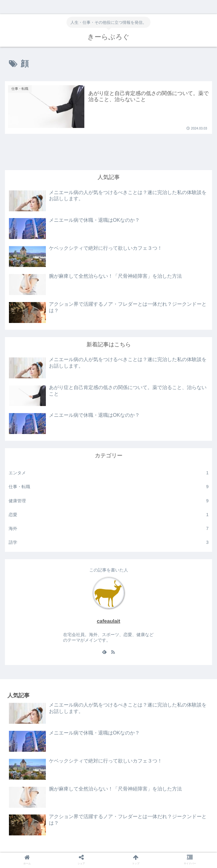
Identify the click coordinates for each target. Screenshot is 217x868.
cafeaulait (108, 621)
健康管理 (109, 501)
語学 (109, 542)
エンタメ (109, 473)
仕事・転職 (109, 487)
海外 (109, 529)
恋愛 (109, 515)
